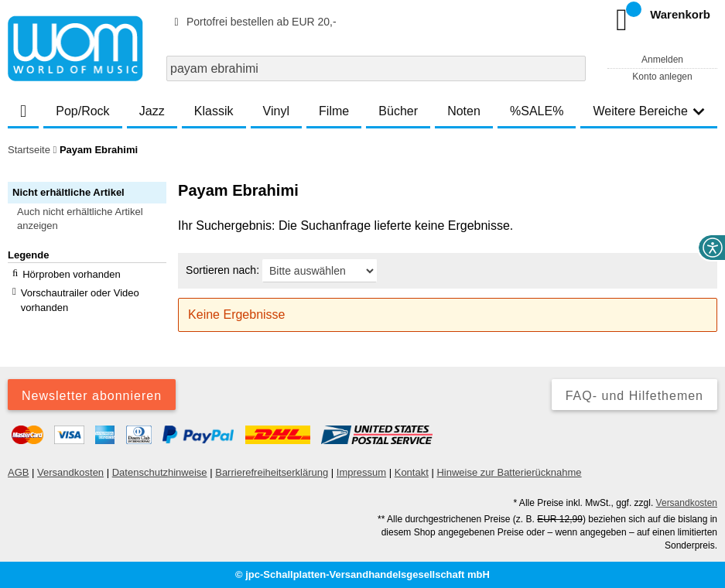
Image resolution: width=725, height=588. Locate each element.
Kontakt (412, 472)
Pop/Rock (82, 111)
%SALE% (537, 111)
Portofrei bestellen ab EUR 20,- (253, 22)
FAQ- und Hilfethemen (634, 396)
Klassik (214, 111)
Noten (464, 111)
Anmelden (662, 60)
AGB (18, 472)
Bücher (398, 111)
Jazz (152, 111)
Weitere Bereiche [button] (648, 111)
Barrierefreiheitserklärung (272, 472)
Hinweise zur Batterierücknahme (509, 472)
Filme (334, 111)
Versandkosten (70, 472)
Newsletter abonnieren (92, 396)
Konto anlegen (662, 77)
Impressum (361, 472)
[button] (94, 219)
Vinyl (276, 111)
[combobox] (376, 68)
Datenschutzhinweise (160, 472)
